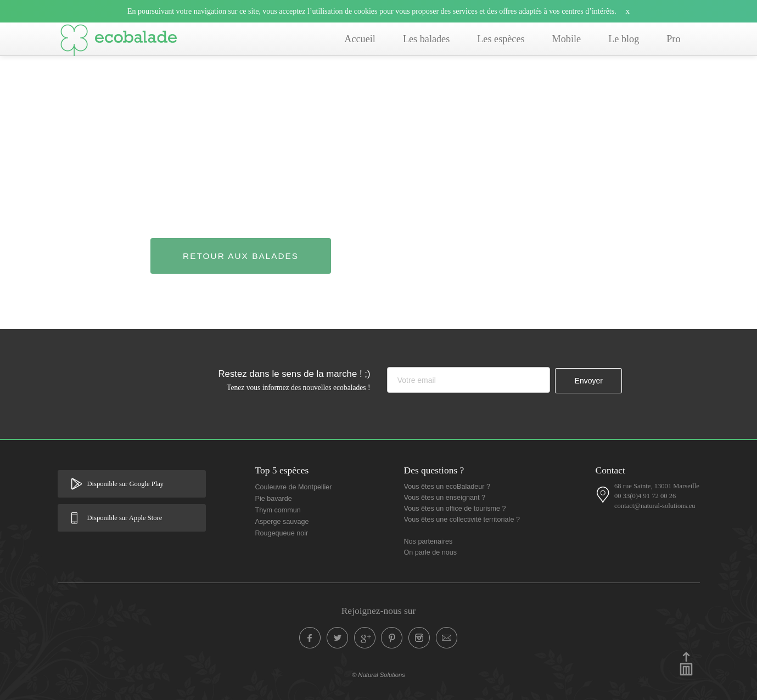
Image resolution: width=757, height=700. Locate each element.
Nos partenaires (428, 541)
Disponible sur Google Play (126, 484)
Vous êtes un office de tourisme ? (455, 509)
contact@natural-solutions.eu (655, 506)
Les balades (426, 39)
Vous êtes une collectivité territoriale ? (462, 520)
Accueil (360, 39)
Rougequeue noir (282, 533)
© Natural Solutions (379, 675)
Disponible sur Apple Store (125, 518)
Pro (673, 39)
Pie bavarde (274, 499)
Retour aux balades (241, 256)
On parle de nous (431, 552)
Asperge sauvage (282, 522)
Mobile (567, 39)
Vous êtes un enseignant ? (445, 498)
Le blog (624, 39)
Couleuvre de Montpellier (294, 487)
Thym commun (278, 510)
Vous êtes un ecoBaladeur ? (447, 487)
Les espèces (501, 39)
